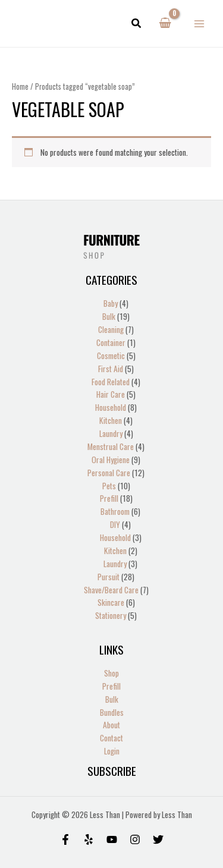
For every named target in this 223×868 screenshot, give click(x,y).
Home (20, 87)
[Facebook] (65, 839)
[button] (137, 24)
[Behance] (112, 839)
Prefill (111, 686)
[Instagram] (135, 839)
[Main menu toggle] (200, 23)
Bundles (112, 712)
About (111, 725)
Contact (111, 738)
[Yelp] (89, 839)
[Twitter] (158, 839)
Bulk (112, 699)
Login (112, 751)
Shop (111, 673)
